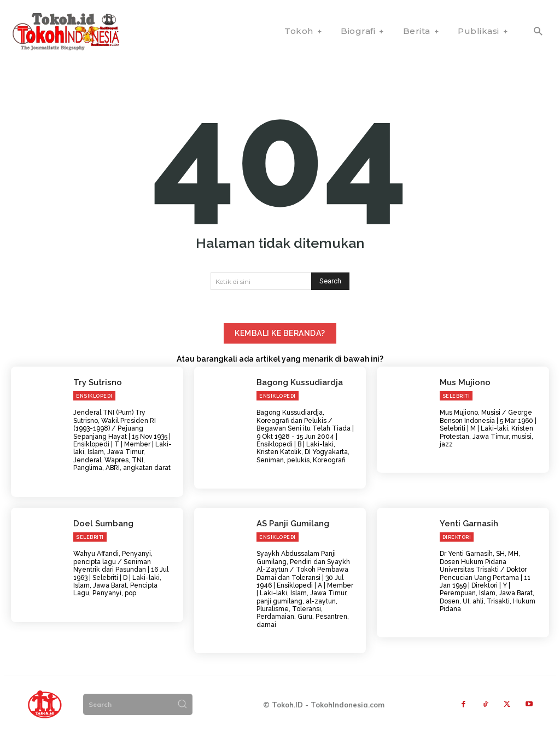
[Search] (330, 305)
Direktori (457, 560)
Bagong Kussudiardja (297, 405)
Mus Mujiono (463, 405)
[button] (538, 32)
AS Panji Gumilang (291, 545)
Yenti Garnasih (467, 545)
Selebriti (456, 419)
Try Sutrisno (96, 405)
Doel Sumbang (101, 545)
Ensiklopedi (94, 419)
